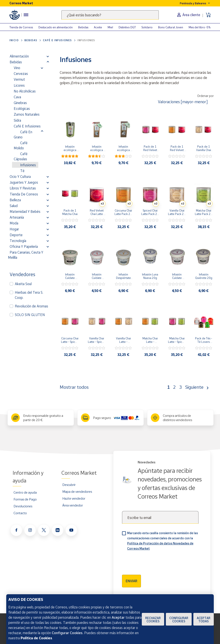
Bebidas (83, 27)
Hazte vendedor (74, 498)
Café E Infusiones (57, 40)
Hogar (14, 229)
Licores (19, 85)
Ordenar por (205, 96)
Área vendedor (73, 505)
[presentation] (155, 561)
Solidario (147, 27)
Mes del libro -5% (200, 27)
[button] (48, 56)
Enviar (131, 581)
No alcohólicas (25, 91)
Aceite (98, 27)
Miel (110, 27)
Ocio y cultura (20, 177)
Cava (17, 97)
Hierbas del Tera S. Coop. (29, 295)
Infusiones (28, 165)
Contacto (20, 513)
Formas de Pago (25, 499)
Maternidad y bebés (25, 212)
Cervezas (21, 74)
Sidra (17, 120)
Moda (14, 223)
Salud (14, 206)
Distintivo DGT (127, 27)
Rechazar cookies (153, 620)
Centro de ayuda (25, 492)
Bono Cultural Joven (171, 27)
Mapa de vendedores (77, 491)
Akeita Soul (23, 284)
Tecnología (18, 241)
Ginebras (20, 103)
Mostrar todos (74, 387)
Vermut (19, 79)
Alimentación (19, 56)
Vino (17, 68)
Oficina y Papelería (24, 246)
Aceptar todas (204, 620)
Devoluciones (23, 506)
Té (22, 171)
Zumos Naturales (27, 114)
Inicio (14, 40)
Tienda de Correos (21, 27)
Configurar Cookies (179, 620)
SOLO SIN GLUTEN (30, 315)
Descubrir (69, 485)
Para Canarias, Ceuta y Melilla (26, 255)
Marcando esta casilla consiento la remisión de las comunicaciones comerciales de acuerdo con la (163, 541)
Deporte (16, 235)
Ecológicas (22, 109)
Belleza (15, 200)
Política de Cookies (36, 638)
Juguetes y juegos (24, 182)
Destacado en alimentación (56, 27)
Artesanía (17, 217)
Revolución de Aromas (31, 306)
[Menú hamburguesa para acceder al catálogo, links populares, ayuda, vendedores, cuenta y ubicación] (26, 15)
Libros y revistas (23, 188)
